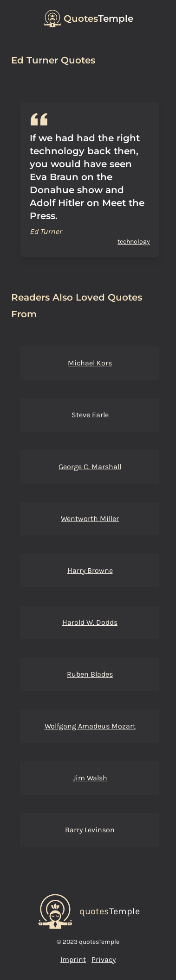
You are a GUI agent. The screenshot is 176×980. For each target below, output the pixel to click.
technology (134, 242)
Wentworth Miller (90, 518)
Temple (98, 19)
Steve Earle (90, 415)
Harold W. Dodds (90, 622)
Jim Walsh (90, 778)
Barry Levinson (90, 830)
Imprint (73, 959)
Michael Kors (90, 363)
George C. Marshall (90, 467)
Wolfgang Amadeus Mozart (90, 726)
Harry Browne (90, 570)
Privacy (104, 959)
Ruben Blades (90, 674)
